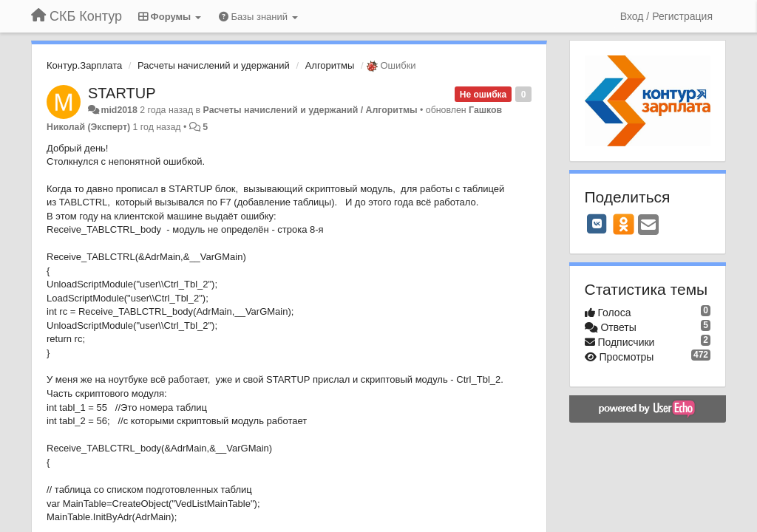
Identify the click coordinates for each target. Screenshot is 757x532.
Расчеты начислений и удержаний (214, 65)
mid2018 (119, 110)
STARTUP (122, 93)
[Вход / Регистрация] (666, 16)
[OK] (624, 224)
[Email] (648, 226)
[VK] (597, 224)
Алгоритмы (330, 65)
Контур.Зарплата (84, 65)
